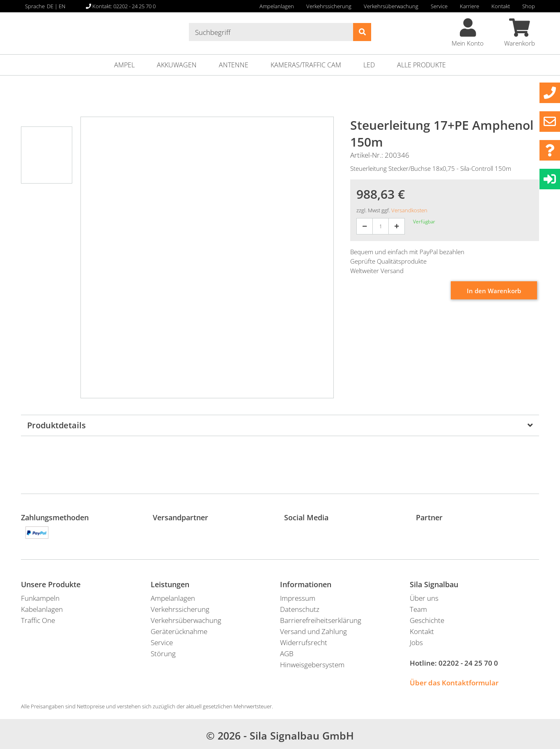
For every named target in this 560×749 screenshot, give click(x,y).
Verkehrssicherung (329, 6)
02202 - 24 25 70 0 (468, 663)
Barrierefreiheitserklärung (321, 620)
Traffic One (38, 620)
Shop (529, 6)
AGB (287, 654)
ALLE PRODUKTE (421, 65)
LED (369, 65)
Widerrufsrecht (304, 642)
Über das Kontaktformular (454, 683)
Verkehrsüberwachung (391, 6)
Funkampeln (40, 598)
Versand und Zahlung (313, 631)
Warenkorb (520, 33)
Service (439, 6)
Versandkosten (409, 210)
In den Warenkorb (494, 291)
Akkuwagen (177, 65)
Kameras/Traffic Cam (306, 65)
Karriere (469, 6)
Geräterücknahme (179, 631)
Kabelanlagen (42, 609)
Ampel (124, 65)
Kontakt (501, 6)
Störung (163, 654)
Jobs (416, 642)
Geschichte (427, 620)
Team (418, 609)
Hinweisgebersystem (312, 665)
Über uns (424, 598)
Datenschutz (300, 609)
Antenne (234, 65)
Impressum (298, 598)
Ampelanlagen (277, 6)
